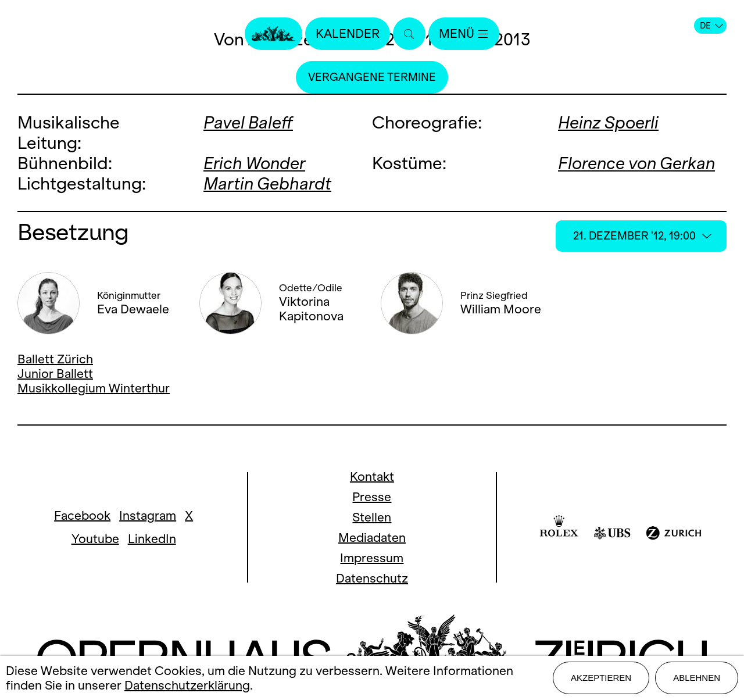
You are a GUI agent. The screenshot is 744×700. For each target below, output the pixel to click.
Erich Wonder (254, 163)
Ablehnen (697, 678)
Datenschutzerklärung (187, 685)
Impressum (372, 558)
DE (711, 26)
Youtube (95, 539)
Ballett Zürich (55, 359)
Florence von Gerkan (636, 163)
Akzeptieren (601, 678)
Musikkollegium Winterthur (94, 388)
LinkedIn (152, 539)
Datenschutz (372, 578)
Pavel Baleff (248, 122)
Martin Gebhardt (267, 183)
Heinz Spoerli (608, 122)
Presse (372, 497)
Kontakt (372, 476)
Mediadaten (372, 537)
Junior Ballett (55, 374)
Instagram (148, 515)
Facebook (82, 515)
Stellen (372, 517)
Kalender (348, 33)
